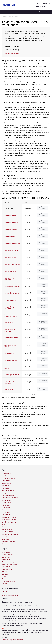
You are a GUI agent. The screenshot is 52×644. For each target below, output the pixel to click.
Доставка (5, 574)
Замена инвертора (11, 360)
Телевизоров (6, 483)
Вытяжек (5, 537)
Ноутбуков (5, 476)
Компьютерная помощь (10, 564)
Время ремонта (7, 557)
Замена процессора (11, 250)
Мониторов (6, 486)
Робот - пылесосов (8, 490)
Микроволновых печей (10, 520)
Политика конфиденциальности (13, 640)
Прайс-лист (6, 579)
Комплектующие (8, 569)
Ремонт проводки (10, 271)
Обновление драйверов (12, 286)
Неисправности (7, 559)
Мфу (4, 524)
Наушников (6, 512)
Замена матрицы (10, 236)
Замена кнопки (9, 353)
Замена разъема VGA (12, 222)
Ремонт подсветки (10, 300)
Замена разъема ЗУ (11, 257)
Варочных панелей (8, 541)
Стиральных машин (9, 478)
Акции (4, 576)
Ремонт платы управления (9, 390)
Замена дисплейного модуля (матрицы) (11, 316)
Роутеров (5, 510)
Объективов (6, 515)
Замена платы (9, 323)
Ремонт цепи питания (12, 375)
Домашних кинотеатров (10, 534)
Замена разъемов (10, 215)
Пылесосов (6, 505)
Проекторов (6, 507)
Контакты (42, 12)
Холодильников (7, 493)
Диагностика (6, 567)
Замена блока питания (12, 264)
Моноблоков (6, 488)
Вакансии (5, 584)
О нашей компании (8, 581)
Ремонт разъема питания (10, 368)
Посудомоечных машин (10, 498)
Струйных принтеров (9, 522)
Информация (6, 552)
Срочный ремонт (8, 555)
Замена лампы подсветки (9, 279)
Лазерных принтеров (9, 527)
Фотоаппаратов (7, 500)
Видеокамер (6, 539)
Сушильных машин (8, 495)
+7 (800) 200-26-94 (42, 4)
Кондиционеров (7, 529)
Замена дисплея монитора (10, 330)
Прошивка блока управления (10, 382)
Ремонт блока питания (12, 293)
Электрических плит (9, 544)
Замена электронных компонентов (11, 338)
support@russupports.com (10, 595)
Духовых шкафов (8, 532)
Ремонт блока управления (9, 308)
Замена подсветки (11, 229)
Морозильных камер (9, 517)
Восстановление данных (10, 562)
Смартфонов (6, 473)
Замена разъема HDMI (12, 243)
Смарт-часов (6, 503)
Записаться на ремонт (13, 53)
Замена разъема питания (10, 346)
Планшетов (6, 481)
